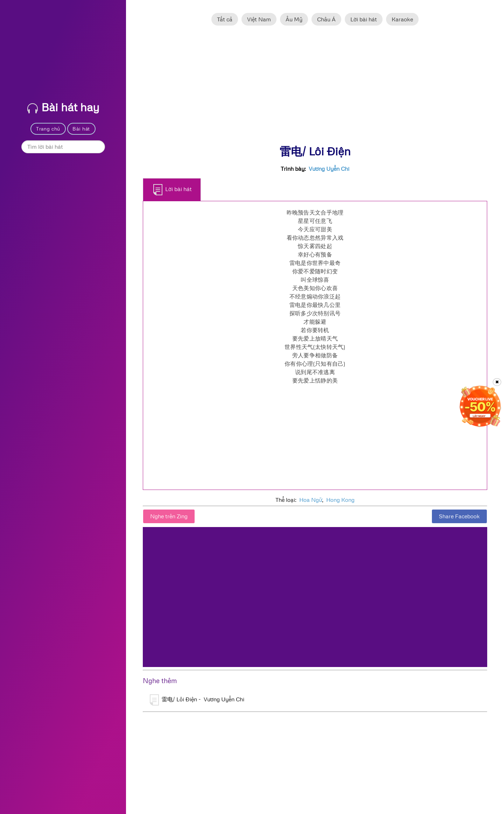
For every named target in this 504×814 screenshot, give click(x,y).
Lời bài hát (364, 19)
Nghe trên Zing (169, 516)
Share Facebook (459, 516)
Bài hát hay (63, 107)
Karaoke (402, 19)
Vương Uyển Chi (329, 169)
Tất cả (225, 19)
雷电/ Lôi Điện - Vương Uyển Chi (197, 700)
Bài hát (81, 129)
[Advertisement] (315, 89)
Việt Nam (259, 19)
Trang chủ (48, 129)
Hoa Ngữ (311, 500)
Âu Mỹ (294, 19)
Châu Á (326, 19)
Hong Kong (340, 500)
